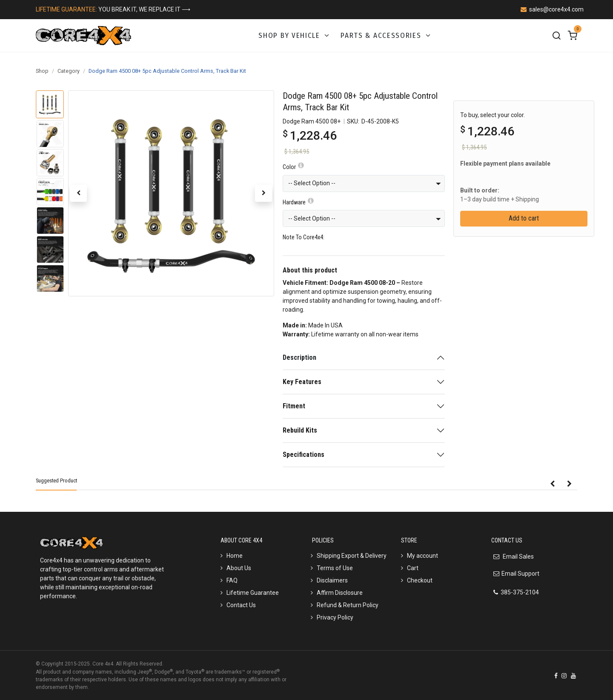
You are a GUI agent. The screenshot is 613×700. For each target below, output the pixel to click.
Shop (42, 71)
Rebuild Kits (300, 430)
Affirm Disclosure (340, 593)
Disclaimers (332, 580)
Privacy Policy (335, 617)
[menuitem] (294, 36)
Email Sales (518, 557)
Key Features (302, 382)
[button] (78, 193)
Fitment (294, 406)
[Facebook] (556, 676)
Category (69, 71)
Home (235, 556)
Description (299, 357)
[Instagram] (564, 676)
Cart (413, 568)
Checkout (420, 580)
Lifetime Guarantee (253, 593)
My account (423, 556)
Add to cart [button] (524, 218)
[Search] (556, 36)
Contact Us (241, 605)
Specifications (304, 455)
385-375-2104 (520, 592)
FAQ (232, 580)
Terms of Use (335, 568)
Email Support (520, 574)
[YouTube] (573, 676)
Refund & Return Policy (348, 605)
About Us (239, 568)
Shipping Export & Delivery (352, 556)
